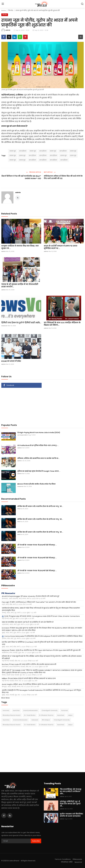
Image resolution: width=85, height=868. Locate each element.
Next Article (50, 172)
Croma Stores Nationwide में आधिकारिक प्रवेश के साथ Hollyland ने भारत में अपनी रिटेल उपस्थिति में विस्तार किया (42, 636)
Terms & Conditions (62, 859)
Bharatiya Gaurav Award (12, 715)
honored (6, 710)
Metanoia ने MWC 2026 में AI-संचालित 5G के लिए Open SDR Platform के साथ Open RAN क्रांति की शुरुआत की (41, 650)
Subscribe (36, 841)
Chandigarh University (50, 710)
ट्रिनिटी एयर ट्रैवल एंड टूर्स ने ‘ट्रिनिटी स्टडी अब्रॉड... (21, 323)
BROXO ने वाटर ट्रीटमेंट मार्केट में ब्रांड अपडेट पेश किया (36, 484)
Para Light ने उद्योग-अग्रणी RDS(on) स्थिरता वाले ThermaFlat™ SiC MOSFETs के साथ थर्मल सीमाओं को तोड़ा (39, 602)
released (35, 720)
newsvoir (4, 326)
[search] (82, 4)
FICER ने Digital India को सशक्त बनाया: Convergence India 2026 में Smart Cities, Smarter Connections (41, 616)
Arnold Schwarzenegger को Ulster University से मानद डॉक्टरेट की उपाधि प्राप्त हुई (30, 596)
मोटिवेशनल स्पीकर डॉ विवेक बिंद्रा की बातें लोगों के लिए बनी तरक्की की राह (63, 177)
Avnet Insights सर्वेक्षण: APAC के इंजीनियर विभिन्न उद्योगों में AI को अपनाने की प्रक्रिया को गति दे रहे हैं (36, 684)
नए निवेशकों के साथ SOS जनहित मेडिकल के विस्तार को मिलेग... (62, 324)
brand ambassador (31, 710)
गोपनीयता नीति (66, 862)
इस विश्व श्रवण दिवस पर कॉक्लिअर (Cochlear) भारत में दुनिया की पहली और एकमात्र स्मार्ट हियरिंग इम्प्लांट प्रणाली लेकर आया (42, 643)
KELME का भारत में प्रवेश (11, 361)
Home (4, 10)
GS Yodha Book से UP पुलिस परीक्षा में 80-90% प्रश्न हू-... (38, 445)
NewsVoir (78, 862)
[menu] (3, 4)
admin (18, 192)
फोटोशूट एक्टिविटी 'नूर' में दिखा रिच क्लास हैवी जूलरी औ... (70, 804)
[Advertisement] (42, 404)
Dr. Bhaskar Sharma (46, 715)
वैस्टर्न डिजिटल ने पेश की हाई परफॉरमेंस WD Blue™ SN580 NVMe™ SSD (21, 177)
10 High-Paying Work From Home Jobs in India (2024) (39, 433)
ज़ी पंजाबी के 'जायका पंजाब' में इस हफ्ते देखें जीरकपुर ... (37, 545)
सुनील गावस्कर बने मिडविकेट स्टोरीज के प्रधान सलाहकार (71, 815)
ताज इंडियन (23, 151)
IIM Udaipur (46, 720)
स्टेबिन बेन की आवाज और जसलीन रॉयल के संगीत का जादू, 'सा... (40, 506)
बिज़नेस (11, 10)
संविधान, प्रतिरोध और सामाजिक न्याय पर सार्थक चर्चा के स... (38, 458)
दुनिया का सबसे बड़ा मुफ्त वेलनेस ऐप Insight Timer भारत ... (39, 471)
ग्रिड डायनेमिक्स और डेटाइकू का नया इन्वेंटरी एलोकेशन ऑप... (71, 791)
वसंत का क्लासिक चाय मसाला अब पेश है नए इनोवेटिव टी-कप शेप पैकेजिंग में (28, 622)
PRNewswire (77, 859)
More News (5, 698)
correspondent (23, 435)
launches (16, 710)
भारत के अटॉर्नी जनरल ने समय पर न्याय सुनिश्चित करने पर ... (61, 247)
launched (61, 715)
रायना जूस (13, 151)
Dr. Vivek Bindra (30, 715)
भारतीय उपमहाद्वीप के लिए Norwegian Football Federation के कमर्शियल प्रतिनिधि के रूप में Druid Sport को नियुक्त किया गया (41, 691)
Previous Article (34, 172)
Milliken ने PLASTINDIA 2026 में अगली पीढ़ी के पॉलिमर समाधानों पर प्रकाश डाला (29, 678)
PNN (19, 509)
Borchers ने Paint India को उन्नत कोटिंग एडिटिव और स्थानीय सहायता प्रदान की (29, 664)
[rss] (10, 816)
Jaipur (70, 715)
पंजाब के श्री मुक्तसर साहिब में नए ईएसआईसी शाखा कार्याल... (20, 286)
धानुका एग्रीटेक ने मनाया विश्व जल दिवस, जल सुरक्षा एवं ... (20, 247)
